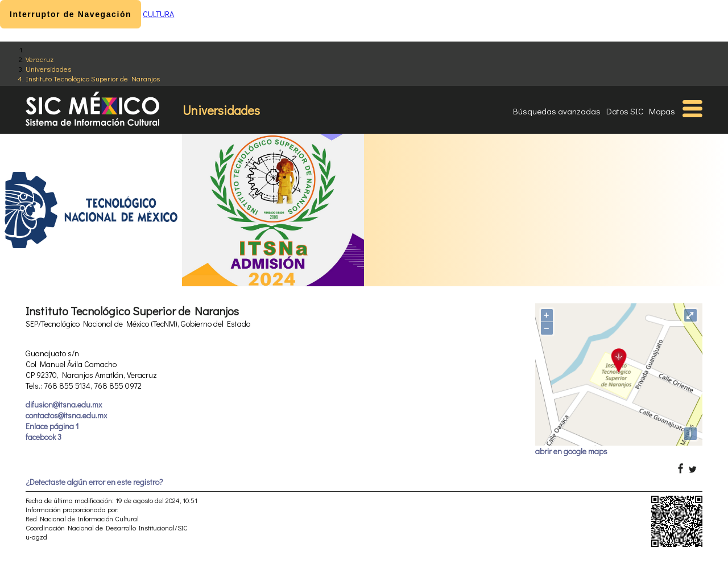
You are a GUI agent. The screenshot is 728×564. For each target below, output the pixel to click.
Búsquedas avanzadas (557, 111)
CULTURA (158, 14)
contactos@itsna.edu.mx (66, 415)
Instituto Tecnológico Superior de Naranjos (93, 78)
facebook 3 (44, 437)
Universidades (48, 69)
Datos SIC (625, 111)
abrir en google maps (571, 451)
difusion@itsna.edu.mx (64, 404)
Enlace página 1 (52, 426)
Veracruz (40, 59)
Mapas (662, 111)
